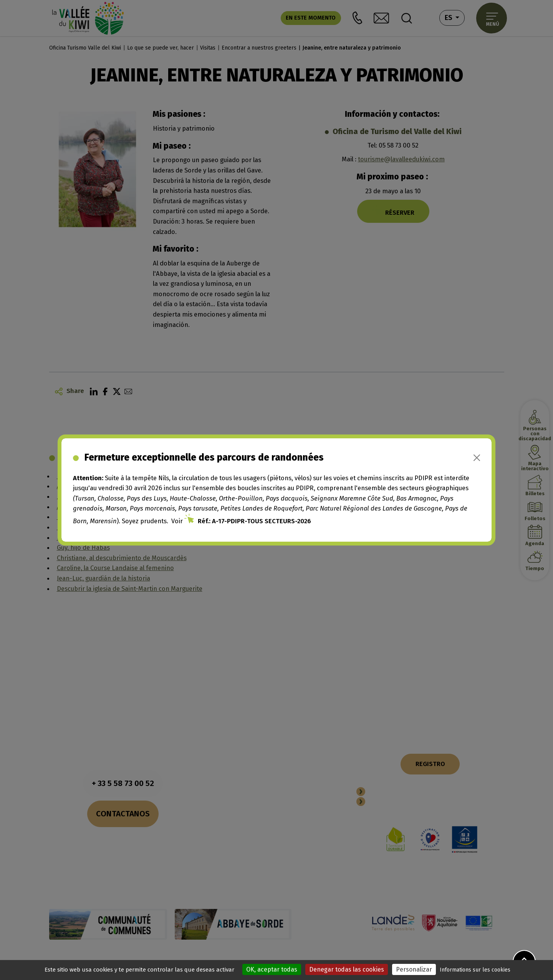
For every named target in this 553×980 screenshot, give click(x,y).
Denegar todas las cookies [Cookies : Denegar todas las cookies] (347, 969)
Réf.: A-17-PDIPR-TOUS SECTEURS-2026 (254, 521)
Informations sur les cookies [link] (475, 970)
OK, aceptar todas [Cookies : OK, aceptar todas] (272, 969)
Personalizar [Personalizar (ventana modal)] (414, 969)
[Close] (477, 458)
